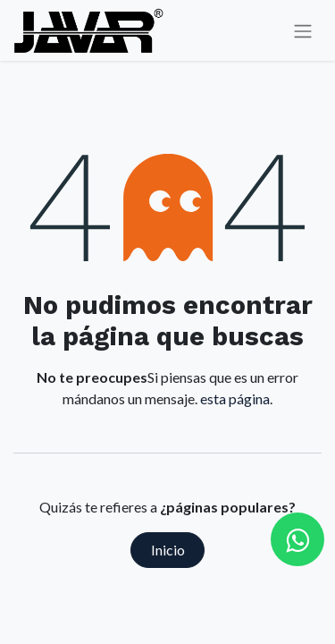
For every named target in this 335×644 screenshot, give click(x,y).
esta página (235, 398)
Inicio (168, 550)
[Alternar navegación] (303, 31)
